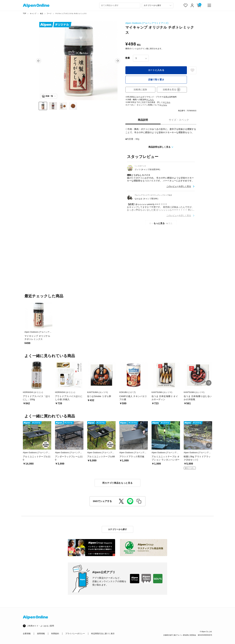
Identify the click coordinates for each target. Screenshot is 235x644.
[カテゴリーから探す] (158, 5)
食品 (41, 13)
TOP (25, 13)
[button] (39, 61)
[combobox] (120, 5)
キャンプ (33, 13)
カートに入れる (156, 70)
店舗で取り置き (156, 80)
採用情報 (41, 634)
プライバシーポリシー (75, 634)
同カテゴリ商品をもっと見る (117, 483)
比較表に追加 (140, 89)
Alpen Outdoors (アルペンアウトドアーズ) (147, 23)
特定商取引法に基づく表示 (103, 634)
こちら (151, 100)
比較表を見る (172, 90)
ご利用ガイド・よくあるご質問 (40, 626)
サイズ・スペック (179, 120)
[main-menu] (209, 5)
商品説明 (143, 120)
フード (49, 13)
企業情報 (27, 634)
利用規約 (55, 634)
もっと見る (159, 223)
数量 (128, 58)
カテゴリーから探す (118, 529)
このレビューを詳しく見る (179, 186)
